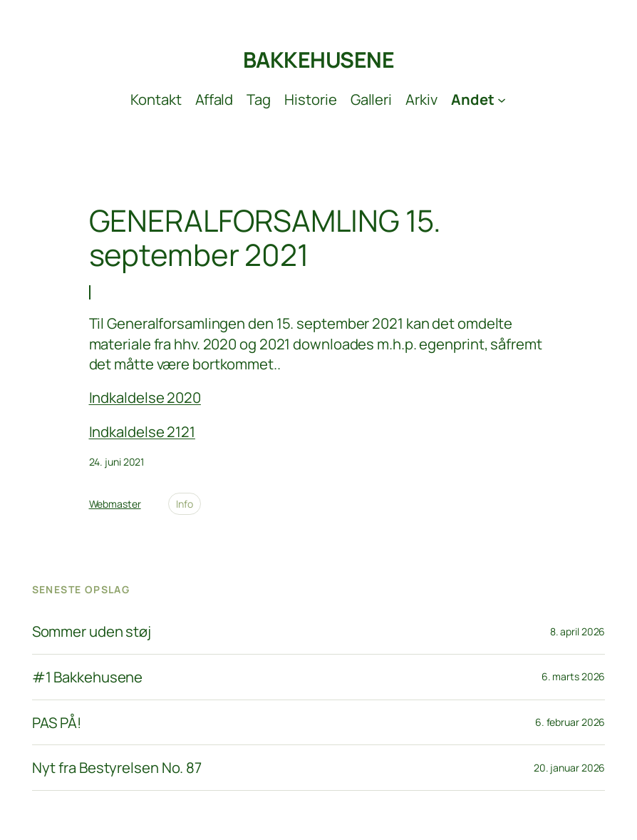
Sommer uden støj (92, 631)
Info (185, 504)
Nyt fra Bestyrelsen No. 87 (117, 768)
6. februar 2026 (570, 722)
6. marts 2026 (574, 676)
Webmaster (115, 504)
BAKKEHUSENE (319, 60)
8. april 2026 (578, 631)
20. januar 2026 (570, 768)
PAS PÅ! (57, 723)
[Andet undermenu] (479, 99)
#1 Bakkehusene (88, 677)
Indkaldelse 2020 (145, 397)
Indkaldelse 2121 (142, 431)
